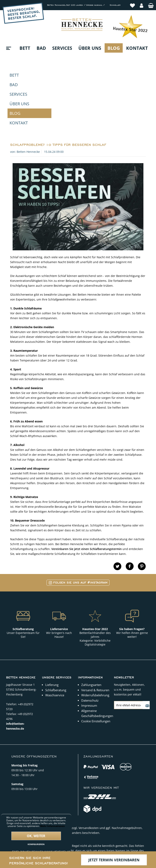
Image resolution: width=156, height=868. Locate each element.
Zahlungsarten (91, 618)
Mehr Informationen (53, 826)
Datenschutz (90, 634)
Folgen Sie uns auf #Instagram (78, 516)
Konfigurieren (36, 844)
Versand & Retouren (95, 624)
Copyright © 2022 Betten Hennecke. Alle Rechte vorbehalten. (78, 825)
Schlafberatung (56, 624)
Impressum (89, 639)
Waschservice (55, 629)
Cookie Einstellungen (96, 655)
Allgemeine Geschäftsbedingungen (97, 647)
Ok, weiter (36, 836)
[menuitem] (132, 3)
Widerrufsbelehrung (95, 629)
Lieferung (52, 618)
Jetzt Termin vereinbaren (114, 860)
